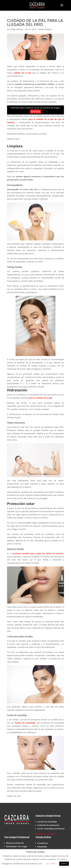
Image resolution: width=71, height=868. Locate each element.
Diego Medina (17, 29)
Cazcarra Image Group (48, 815)
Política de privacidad (45, 834)
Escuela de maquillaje (47, 822)
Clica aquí (35, 111)
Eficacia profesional (15, 843)
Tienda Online (43, 837)
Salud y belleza (45, 29)
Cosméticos (43, 843)
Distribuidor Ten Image (17, 846)
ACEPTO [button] (64, 864)
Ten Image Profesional (17, 837)
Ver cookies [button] (51, 863)
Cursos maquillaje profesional (51, 829)
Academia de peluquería (48, 825)
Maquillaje (42, 847)
